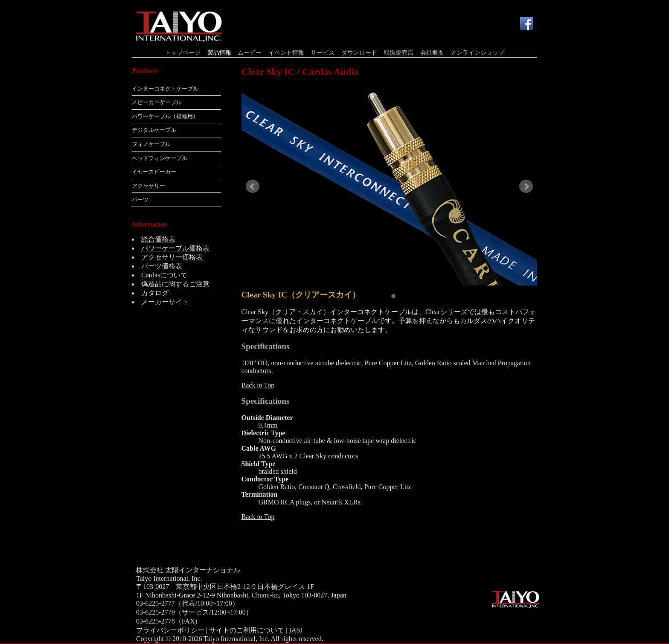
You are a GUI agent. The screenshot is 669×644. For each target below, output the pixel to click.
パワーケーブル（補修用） (165, 116)
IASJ (296, 630)
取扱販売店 (398, 53)
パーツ (140, 200)
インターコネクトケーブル (165, 89)
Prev (253, 186)
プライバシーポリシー (170, 630)
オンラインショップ (477, 53)
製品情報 (219, 53)
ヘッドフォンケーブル (160, 158)
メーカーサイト (165, 302)
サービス (323, 53)
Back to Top (258, 385)
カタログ (155, 293)
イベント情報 (286, 53)
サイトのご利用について (247, 630)
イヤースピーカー (154, 172)
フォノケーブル (151, 144)
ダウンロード (359, 53)
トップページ (183, 53)
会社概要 (432, 53)
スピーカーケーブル (157, 102)
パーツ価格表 (162, 266)
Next (526, 186)
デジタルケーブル (154, 130)
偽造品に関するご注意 (175, 284)
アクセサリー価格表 (172, 257)
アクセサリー (148, 186)
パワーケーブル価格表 (175, 248)
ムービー (250, 53)
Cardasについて (164, 275)
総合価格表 (158, 239)
